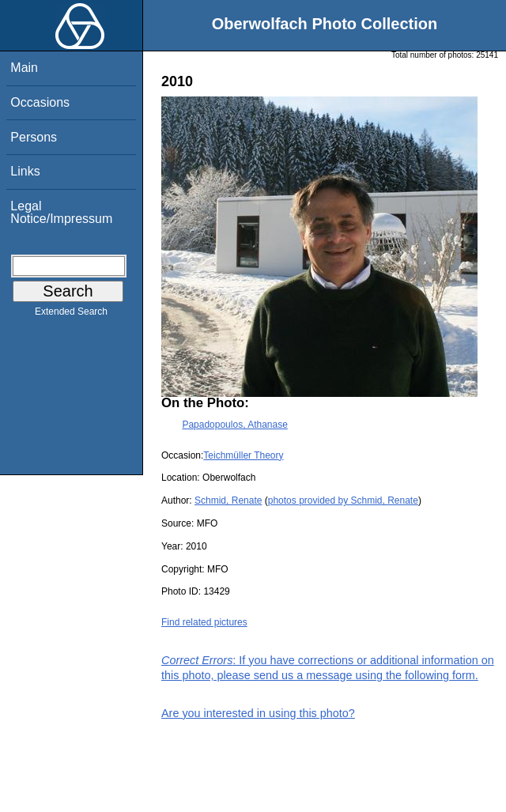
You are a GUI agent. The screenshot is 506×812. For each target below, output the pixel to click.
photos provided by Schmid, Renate (343, 500)
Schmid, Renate (228, 500)
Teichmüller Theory (243, 455)
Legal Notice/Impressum (61, 212)
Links (25, 171)
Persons (34, 137)
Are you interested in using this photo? (258, 713)
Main (24, 68)
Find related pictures (204, 622)
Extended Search (71, 315)
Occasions (40, 102)
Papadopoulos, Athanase (234, 425)
